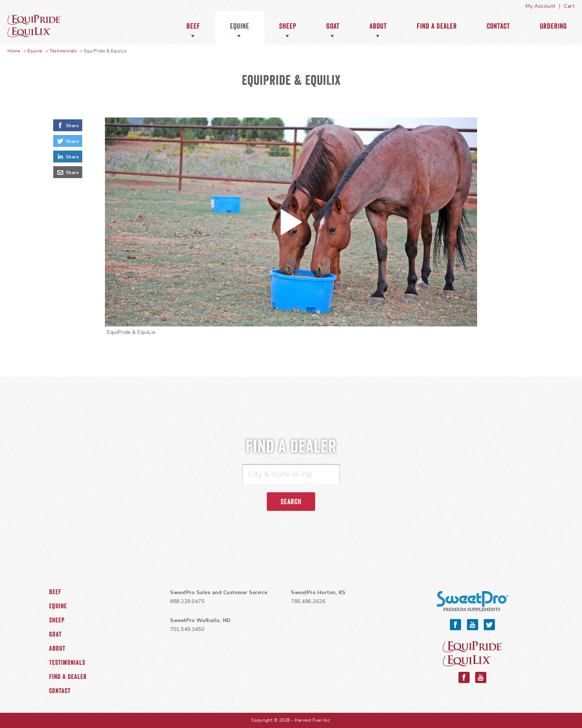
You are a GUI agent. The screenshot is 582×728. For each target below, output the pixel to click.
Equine (45, 26)
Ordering (554, 26)
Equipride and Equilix (473, 654)
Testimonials (63, 51)
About (378, 26)
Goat (333, 26)
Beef (193, 26)
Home (14, 51)
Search (291, 502)
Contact (498, 26)
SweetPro (473, 601)
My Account (541, 6)
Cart (569, 6)
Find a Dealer (437, 26)
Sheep (288, 26)
